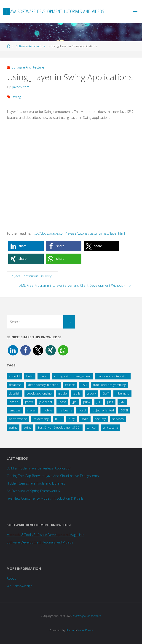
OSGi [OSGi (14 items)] (124, 410)
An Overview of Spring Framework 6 (33, 491)
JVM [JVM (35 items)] (122, 402)
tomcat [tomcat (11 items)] (92, 427)
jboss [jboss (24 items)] (62, 402)
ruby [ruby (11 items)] (72, 419)
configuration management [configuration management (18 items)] (72, 376)
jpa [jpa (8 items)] (75, 402)
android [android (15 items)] (14, 376)
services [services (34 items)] (118, 419)
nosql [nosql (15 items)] (82, 410)
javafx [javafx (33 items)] (29, 402)
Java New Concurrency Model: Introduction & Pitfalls (45, 498)
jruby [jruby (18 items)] (87, 402)
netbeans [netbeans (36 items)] (65, 410)
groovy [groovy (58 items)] (91, 393)
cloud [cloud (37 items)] (44, 376)
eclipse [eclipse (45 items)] (70, 385)
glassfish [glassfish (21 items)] (15, 393)
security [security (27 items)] (100, 419)
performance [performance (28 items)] (18, 419)
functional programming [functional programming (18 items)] (109, 385)
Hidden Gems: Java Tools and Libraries (36, 483)
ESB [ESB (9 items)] (84, 385)
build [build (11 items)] (30, 376)
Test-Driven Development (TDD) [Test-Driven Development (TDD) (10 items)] (59, 427)
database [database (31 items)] (15, 385)
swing (17, 97)
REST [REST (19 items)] (59, 419)
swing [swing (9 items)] (27, 427)
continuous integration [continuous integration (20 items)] (113, 376)
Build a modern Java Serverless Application (39, 468)
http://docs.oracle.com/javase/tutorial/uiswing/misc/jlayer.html (78, 233)
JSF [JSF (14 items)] (99, 402)
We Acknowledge (20, 586)
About (11, 578)
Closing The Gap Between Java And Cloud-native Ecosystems (53, 476)
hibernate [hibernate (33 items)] (122, 393)
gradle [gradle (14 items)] (63, 393)
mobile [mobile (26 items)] (47, 410)
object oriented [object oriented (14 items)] (103, 410)
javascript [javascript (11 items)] (46, 402)
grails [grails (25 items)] (77, 393)
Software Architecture (31, 46)
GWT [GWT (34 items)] (106, 393)
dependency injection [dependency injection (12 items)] (43, 385)
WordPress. (85, 630)
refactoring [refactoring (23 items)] (41, 419)
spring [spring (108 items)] (13, 427)
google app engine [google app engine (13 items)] (39, 393)
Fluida (70, 630)
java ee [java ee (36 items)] (14, 402)
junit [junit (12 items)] (110, 402)
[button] (26, 246)
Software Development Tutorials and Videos (40, 542)
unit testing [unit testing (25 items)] (110, 427)
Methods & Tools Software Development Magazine (45, 535)
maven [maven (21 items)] (32, 410)
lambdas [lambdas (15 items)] (15, 410)
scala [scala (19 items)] (85, 419)
